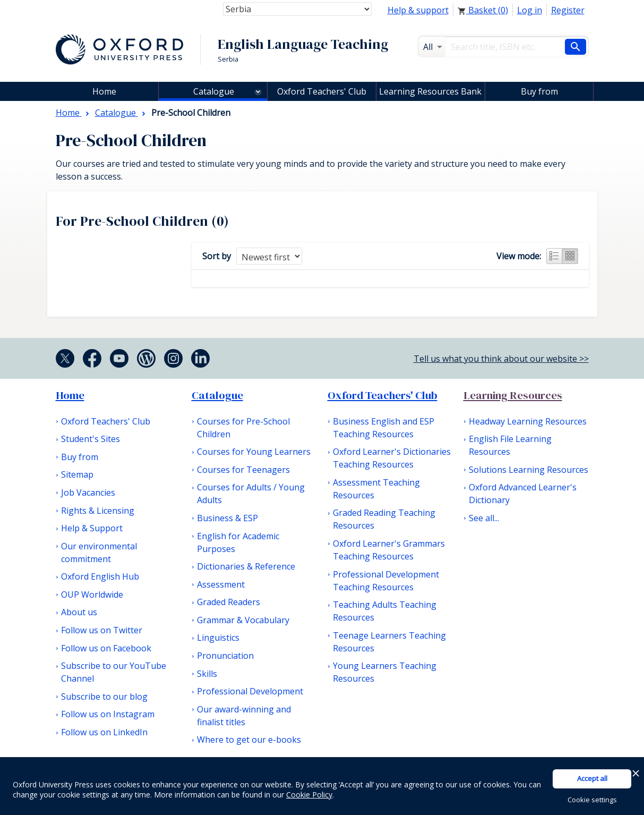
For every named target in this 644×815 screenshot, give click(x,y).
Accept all (592, 778)
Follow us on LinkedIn (104, 732)
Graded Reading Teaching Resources (384, 519)
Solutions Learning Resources (529, 470)
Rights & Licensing (98, 511)
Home (70, 395)
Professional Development (250, 691)
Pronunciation (225, 656)
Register (568, 10)
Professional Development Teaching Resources (386, 581)
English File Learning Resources (510, 445)
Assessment (221, 584)
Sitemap (77, 474)
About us (79, 612)
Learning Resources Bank (430, 91)
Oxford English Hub (100, 576)
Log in (530, 10)
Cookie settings (592, 800)
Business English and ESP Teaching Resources (384, 428)
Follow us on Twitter (102, 630)
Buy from (539, 91)
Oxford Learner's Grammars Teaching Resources (389, 550)
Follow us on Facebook (106, 648)
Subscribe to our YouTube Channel (114, 672)
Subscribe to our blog (104, 697)
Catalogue (214, 91)
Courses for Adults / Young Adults (251, 494)
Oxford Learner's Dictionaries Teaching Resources (392, 458)
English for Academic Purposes (238, 542)
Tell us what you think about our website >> (501, 359)
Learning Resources (513, 395)
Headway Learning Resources (528, 421)
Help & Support (92, 528)
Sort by (217, 256)
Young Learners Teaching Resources (385, 672)
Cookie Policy (309, 795)
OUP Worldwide (92, 595)
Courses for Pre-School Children (243, 428)
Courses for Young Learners (254, 452)
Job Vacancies (88, 493)
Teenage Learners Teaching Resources (389, 642)
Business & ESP (227, 518)
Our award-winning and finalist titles (244, 716)
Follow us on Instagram (108, 714)
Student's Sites (91, 439)
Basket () (483, 10)
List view (554, 256)
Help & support (418, 10)
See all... (484, 518)
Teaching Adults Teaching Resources (385, 611)
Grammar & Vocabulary (243, 620)
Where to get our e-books (249, 740)
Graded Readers (229, 602)
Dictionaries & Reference (246, 566)
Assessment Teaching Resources (376, 489)
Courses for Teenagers (243, 470)
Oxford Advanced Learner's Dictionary (523, 494)
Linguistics (218, 638)
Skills (207, 674)
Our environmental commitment (99, 553)
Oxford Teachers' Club (322, 91)
